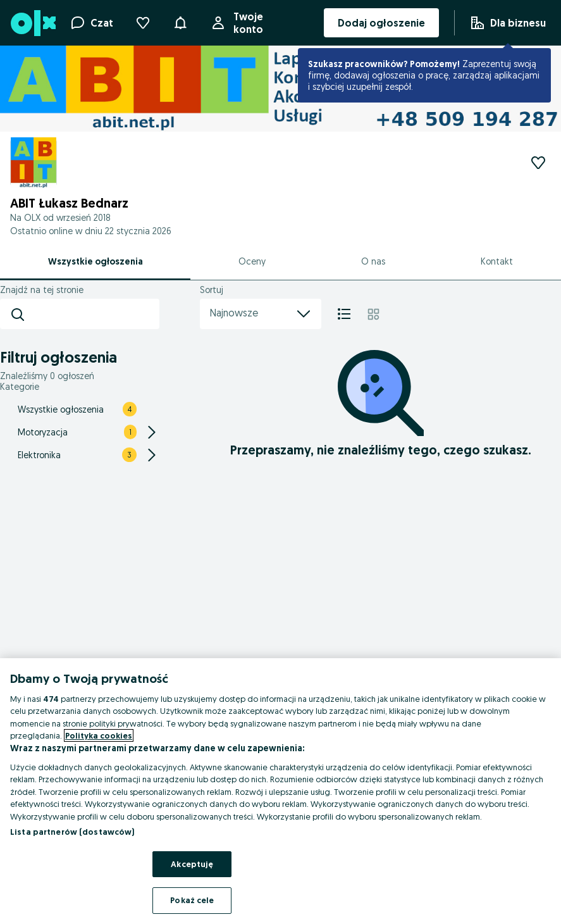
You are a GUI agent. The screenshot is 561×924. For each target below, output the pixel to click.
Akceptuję (192, 864)
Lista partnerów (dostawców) (72, 832)
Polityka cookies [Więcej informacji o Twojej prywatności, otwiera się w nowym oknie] (99, 735)
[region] (280, 791)
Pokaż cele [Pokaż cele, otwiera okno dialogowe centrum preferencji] (192, 900)
